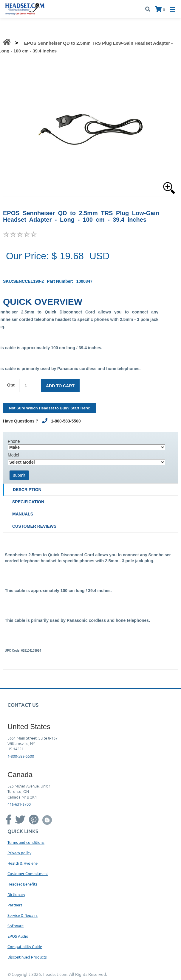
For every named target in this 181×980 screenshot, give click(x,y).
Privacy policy (19, 853)
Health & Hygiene (23, 863)
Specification (28, 502)
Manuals (23, 514)
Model (13, 455)
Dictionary (16, 894)
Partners (15, 905)
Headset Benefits (22, 884)
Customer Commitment (28, 873)
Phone (14, 441)
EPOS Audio (18, 936)
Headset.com (55, 974)
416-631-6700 (19, 804)
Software (16, 926)
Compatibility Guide (25, 946)
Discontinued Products (27, 957)
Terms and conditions (26, 842)
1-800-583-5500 (21, 756)
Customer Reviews (34, 526)
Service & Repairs (23, 915)
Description (27, 490)
